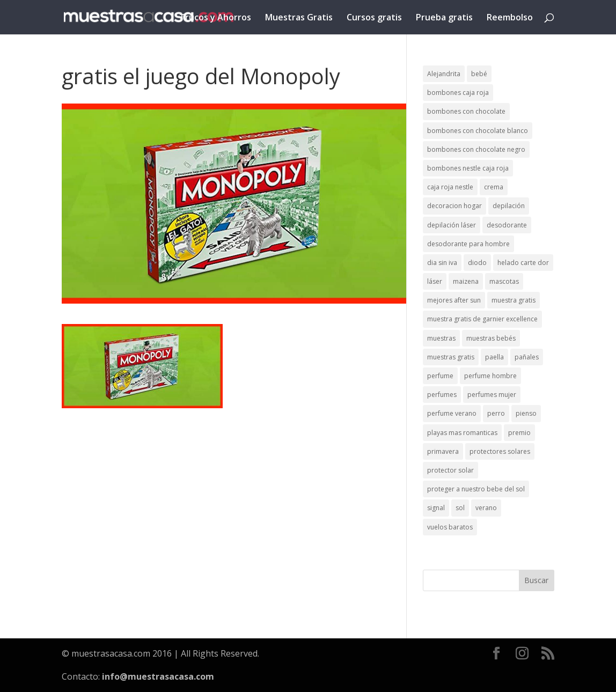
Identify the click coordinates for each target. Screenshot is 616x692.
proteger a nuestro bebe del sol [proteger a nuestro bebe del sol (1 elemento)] (476, 489)
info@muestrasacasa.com (158, 676)
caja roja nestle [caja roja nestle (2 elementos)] (450, 187)
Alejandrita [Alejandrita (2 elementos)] (444, 74)
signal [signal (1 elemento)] (436, 508)
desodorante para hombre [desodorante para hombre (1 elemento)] (468, 244)
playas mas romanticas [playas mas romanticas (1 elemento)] (462, 433)
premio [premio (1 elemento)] (519, 433)
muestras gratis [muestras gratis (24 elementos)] (451, 357)
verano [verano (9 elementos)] (486, 508)
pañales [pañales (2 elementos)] (527, 357)
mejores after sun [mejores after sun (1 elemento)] (454, 300)
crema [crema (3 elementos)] (494, 187)
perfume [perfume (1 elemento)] (440, 376)
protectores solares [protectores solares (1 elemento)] (500, 451)
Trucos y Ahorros (215, 18)
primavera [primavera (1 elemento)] (443, 451)
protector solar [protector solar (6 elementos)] (450, 470)
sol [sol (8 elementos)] (460, 508)
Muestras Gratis (299, 18)
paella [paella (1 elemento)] (494, 357)
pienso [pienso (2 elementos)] (526, 413)
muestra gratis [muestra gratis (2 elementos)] (514, 300)
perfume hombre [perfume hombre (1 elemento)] (490, 376)
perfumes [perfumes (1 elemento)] (442, 395)
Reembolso (510, 18)
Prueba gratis (444, 18)
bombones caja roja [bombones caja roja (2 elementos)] (458, 93)
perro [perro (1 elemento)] (496, 413)
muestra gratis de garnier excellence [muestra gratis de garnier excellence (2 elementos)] (482, 319)
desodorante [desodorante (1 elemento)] (507, 225)
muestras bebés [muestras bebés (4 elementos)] (491, 338)
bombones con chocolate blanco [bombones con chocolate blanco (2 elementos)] (478, 131)
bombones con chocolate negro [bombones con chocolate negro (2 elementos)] (476, 149)
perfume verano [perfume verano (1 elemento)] (452, 413)
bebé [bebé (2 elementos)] (479, 74)
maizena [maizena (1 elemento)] (466, 281)
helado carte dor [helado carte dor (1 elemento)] (523, 263)
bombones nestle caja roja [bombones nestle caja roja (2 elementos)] (468, 168)
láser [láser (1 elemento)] (435, 281)
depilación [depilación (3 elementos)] (509, 206)
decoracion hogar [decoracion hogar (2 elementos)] (454, 206)
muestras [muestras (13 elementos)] (441, 338)
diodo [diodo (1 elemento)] (477, 263)
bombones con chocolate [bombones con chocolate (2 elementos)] (466, 111)
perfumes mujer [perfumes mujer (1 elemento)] (492, 395)
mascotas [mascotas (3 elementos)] (504, 281)
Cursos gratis (374, 18)
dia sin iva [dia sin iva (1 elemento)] (442, 263)
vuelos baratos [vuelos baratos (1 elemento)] (450, 527)
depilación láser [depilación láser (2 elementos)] (452, 225)
